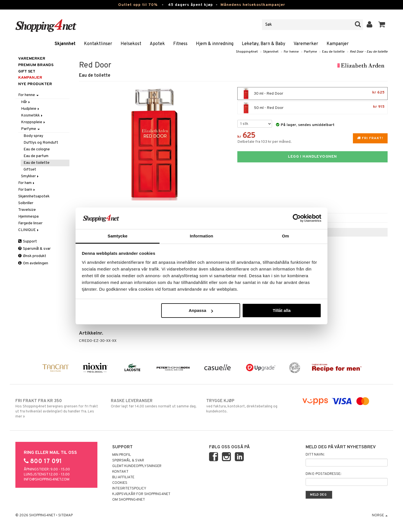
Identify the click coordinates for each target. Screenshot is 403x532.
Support (28, 242)
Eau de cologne (37, 149)
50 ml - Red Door (312, 108)
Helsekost (131, 44)
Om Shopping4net (129, 500)
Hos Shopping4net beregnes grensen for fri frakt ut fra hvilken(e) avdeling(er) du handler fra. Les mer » (58, 409)
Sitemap (65, 515)
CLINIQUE (29, 230)
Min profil (122, 455)
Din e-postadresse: (323, 474)
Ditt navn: (315, 455)
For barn (27, 190)
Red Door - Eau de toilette (369, 52)
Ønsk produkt (32, 256)
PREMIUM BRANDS (36, 65)
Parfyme (310, 52)
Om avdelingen (33, 263)
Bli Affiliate (123, 477)
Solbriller (26, 203)
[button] (382, 25)
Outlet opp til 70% (138, 5)
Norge (380, 515)
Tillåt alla (282, 310)
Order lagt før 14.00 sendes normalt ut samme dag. (154, 403)
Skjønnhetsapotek (34, 196)
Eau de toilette (333, 52)
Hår (26, 102)
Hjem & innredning (215, 44)
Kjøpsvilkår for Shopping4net (141, 494)
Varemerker (306, 44)
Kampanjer (338, 44)
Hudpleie (31, 109)
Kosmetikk (32, 116)
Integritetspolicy (129, 489)
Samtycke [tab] (118, 236)
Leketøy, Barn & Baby (263, 44)
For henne (291, 52)
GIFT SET (27, 72)
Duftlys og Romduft (41, 143)
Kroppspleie (33, 122)
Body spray (33, 136)
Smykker (30, 176)
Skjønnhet (65, 44)
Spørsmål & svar (34, 249)
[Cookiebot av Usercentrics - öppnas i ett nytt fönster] (297, 218)
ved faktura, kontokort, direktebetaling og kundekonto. (249, 406)
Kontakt (120, 472)
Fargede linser (30, 223)
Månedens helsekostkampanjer (253, 5)
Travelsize (27, 210)
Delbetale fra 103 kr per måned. (264, 142)
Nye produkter (35, 84)
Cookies (120, 483)
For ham (27, 183)
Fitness (180, 44)
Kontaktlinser (98, 44)
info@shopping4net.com (47, 480)
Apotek (157, 44)
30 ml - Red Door (312, 94)
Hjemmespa (28, 217)
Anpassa (201, 310)
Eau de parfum (36, 156)
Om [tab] (285, 236)
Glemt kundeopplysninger (137, 466)
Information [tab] (201, 236)
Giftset (30, 170)
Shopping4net (247, 52)
